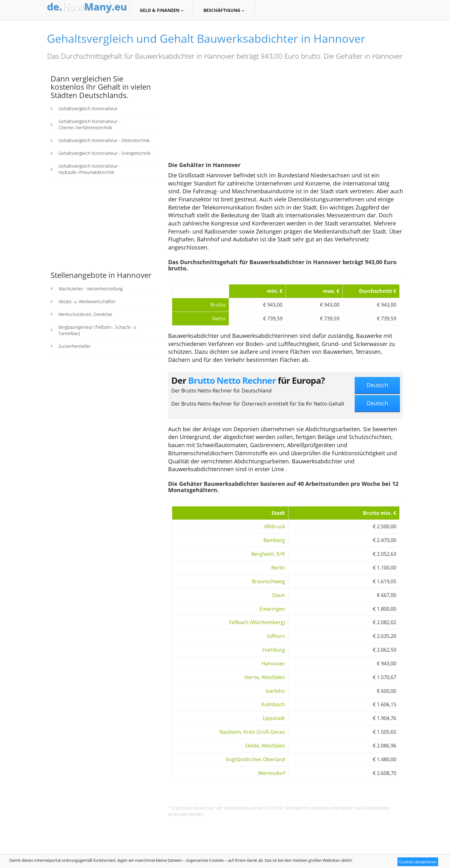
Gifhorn (276, 636)
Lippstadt (274, 718)
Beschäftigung (224, 10)
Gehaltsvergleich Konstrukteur (88, 108)
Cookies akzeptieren (418, 862)
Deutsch (377, 385)
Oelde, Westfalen (265, 746)
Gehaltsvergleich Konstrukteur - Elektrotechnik (104, 140)
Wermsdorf (272, 773)
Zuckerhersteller (75, 346)
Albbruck (275, 526)
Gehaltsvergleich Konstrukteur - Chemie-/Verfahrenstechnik (89, 124)
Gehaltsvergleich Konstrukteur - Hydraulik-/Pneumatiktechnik (89, 169)
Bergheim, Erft (268, 554)
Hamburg (274, 650)
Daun (279, 595)
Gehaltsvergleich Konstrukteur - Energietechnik (105, 153)
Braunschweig (268, 581)
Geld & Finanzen (161, 10)
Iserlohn (275, 691)
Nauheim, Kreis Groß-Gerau (252, 732)
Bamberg (274, 540)
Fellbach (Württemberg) (257, 622)
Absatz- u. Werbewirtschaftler (87, 301)
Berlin (278, 568)
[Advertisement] (104, 224)
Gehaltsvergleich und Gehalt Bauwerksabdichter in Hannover (206, 39)
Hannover (273, 663)
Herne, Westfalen (265, 677)
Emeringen (272, 609)
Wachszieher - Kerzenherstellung (90, 289)
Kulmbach (273, 704)
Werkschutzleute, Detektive (85, 314)
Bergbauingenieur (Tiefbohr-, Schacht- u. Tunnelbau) (98, 330)
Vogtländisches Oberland (255, 759)
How (87, 7)
